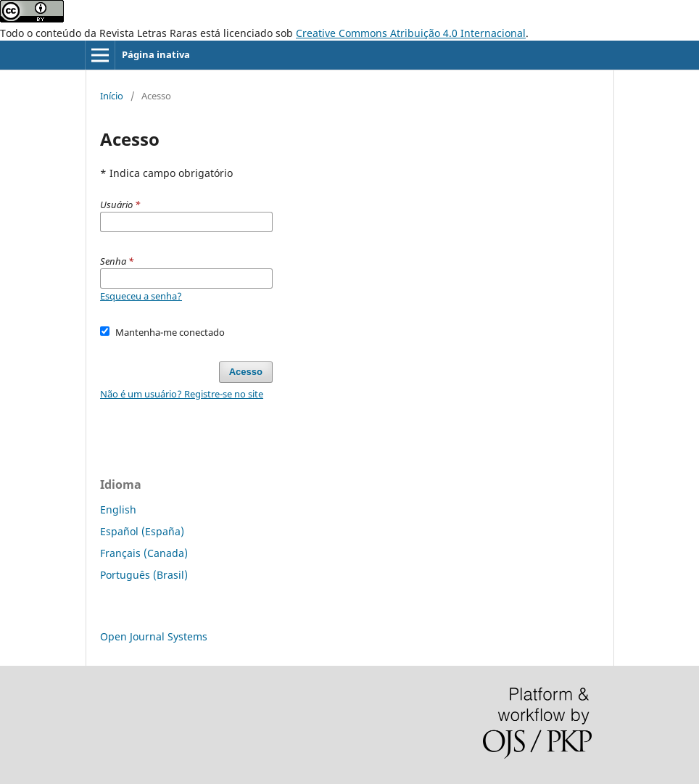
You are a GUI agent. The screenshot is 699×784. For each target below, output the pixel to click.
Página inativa (156, 54)
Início (112, 96)
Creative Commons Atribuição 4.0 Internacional (411, 33)
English (118, 509)
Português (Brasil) (144, 575)
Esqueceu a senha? (141, 296)
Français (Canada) (144, 553)
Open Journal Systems (154, 636)
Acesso (246, 372)
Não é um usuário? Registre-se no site (182, 394)
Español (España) (142, 531)
